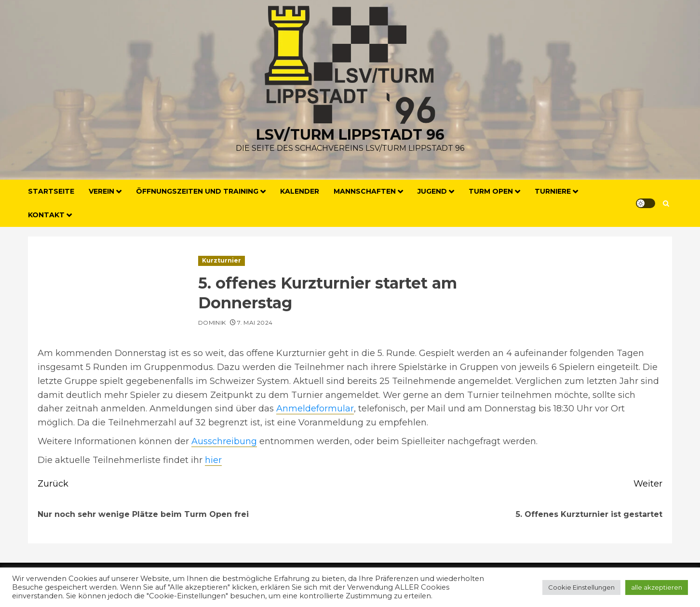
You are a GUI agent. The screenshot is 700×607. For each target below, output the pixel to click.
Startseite (51, 191)
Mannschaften (365, 191)
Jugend (432, 191)
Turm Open (491, 191)
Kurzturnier (222, 260)
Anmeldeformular (315, 409)
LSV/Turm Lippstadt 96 (350, 135)
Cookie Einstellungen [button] (581, 587)
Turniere (553, 191)
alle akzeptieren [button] (657, 587)
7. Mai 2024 (255, 323)
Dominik (212, 323)
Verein (101, 191)
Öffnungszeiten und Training (197, 191)
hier (213, 460)
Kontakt (46, 215)
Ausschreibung (224, 441)
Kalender (300, 191)
